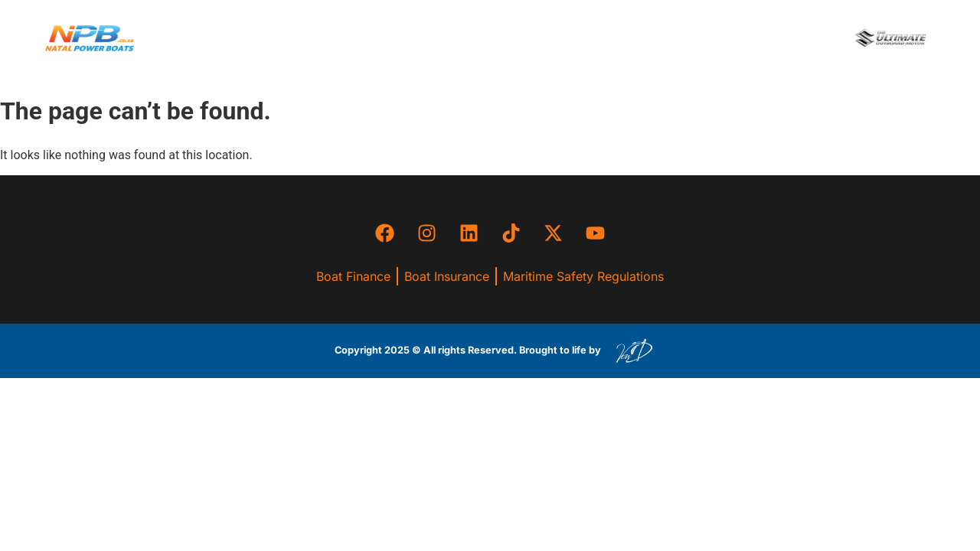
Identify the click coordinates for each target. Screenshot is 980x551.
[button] (476, 38)
